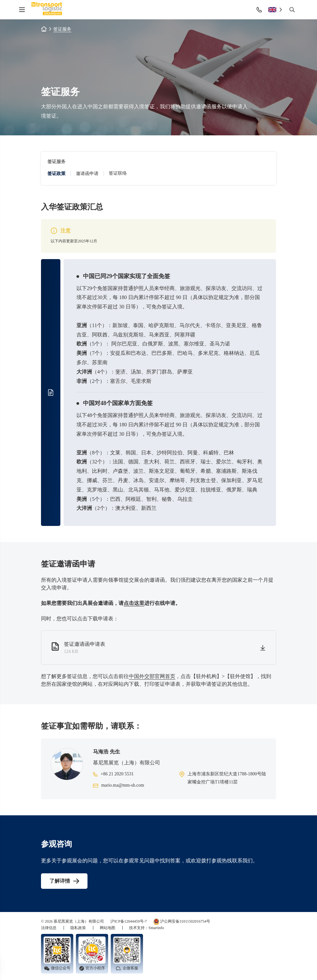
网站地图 (108, 928)
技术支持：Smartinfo (147, 928)
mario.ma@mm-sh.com (123, 785)
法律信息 (49, 928)
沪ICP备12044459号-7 (129, 921)
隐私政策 (79, 928)
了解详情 (60, 881)
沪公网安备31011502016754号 (182, 922)
